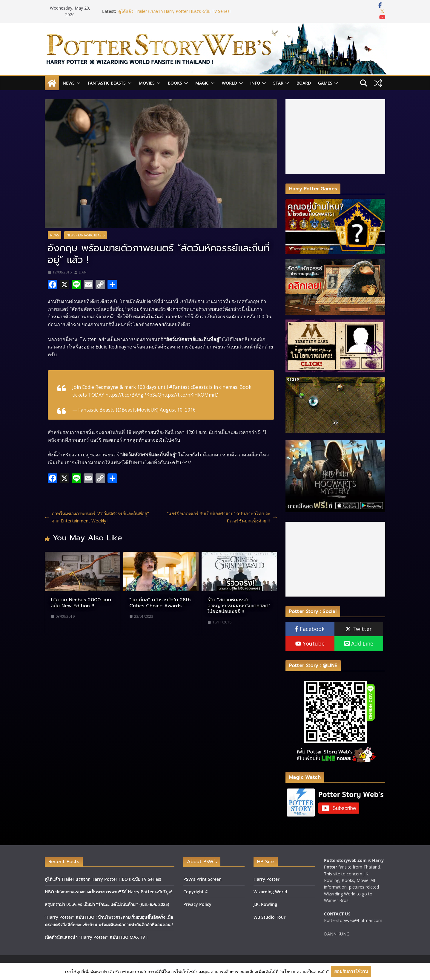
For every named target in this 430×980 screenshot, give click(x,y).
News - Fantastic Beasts (86, 235)
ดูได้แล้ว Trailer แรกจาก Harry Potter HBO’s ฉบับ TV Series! (174, 11)
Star (278, 83)
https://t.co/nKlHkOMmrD (190, 395)
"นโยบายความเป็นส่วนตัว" (304, 971)
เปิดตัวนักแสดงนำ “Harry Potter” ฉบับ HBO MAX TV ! (96, 937)
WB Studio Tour (269, 917)
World (229, 83)
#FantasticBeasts (188, 387)
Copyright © (196, 892)
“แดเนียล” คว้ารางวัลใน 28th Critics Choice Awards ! (160, 603)
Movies (147, 83)
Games (325, 83)
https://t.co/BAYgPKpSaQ (133, 395)
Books (175, 83)
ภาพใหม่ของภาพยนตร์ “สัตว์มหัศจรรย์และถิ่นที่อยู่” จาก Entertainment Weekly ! (97, 517)
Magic (202, 83)
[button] (78, 83)
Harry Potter (267, 879)
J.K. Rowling (265, 904)
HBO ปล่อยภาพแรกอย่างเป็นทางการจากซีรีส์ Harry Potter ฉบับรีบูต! (109, 892)
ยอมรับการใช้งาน (351, 971)
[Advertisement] (335, 137)
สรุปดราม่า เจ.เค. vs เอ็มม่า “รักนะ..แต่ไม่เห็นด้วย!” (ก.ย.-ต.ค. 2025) (107, 904)
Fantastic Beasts (107, 83)
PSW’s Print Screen (202, 879)
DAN (83, 272)
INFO (255, 83)
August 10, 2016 (178, 410)
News (69, 83)
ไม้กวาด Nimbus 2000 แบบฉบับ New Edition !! (81, 603)
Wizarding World (270, 892)
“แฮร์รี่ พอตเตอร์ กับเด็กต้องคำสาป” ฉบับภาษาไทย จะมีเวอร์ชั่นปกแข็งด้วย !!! (222, 517)
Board (304, 83)
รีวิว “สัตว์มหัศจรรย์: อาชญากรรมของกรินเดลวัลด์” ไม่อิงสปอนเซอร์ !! (239, 606)
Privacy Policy (197, 904)
